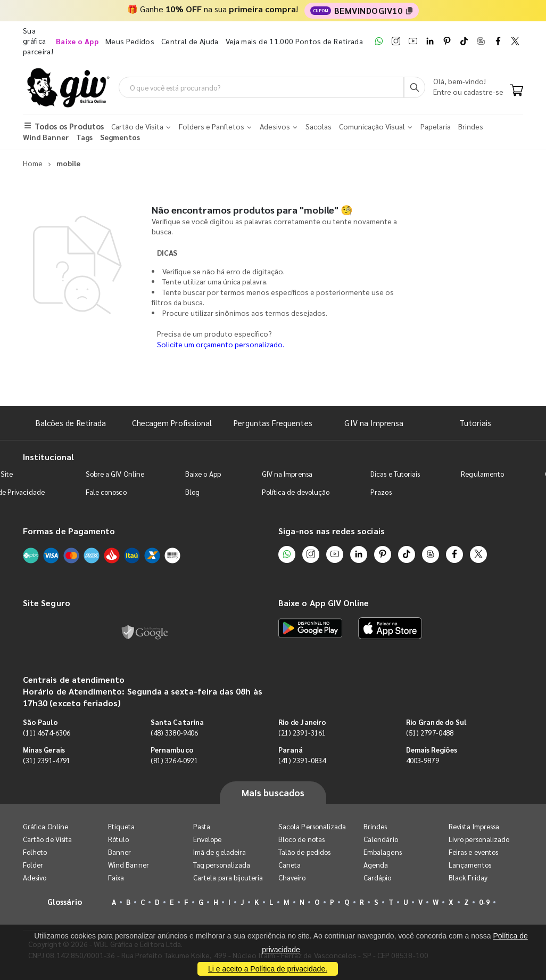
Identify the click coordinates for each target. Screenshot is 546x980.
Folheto (35, 852)
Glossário (65, 901)
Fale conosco (106, 492)
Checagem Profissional (172, 423)
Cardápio (378, 877)
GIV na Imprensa (374, 423)
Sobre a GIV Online (115, 474)
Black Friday (468, 877)
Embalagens (383, 852)
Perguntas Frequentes (273, 423)
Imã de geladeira (220, 852)
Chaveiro (292, 877)
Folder (33, 865)
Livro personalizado (479, 839)
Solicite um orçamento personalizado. (221, 344)
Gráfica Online (45, 826)
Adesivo (35, 877)
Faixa (116, 877)
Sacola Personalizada (312, 826)
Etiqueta (122, 826)
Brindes (375, 826)
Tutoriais (475, 423)
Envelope (208, 839)
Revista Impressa (474, 826)
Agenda (376, 865)
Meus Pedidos (130, 41)
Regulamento (482, 474)
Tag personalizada (222, 865)
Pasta (202, 826)
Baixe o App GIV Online (324, 603)
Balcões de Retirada (71, 423)
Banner (119, 852)
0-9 (484, 902)
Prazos (381, 492)
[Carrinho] (516, 91)
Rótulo (118, 839)
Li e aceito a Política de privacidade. (268, 969)
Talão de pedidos (304, 852)
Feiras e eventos (473, 852)
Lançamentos (470, 865)
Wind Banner (129, 865)
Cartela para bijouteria (228, 877)
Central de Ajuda (190, 41)
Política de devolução (296, 492)
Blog (192, 492)
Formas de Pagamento (69, 531)
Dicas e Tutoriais (395, 474)
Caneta (289, 865)
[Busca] (415, 87)
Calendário (381, 839)
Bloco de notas (301, 839)
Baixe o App (203, 474)
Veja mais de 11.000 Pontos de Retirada (294, 41)
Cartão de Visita (47, 839)
